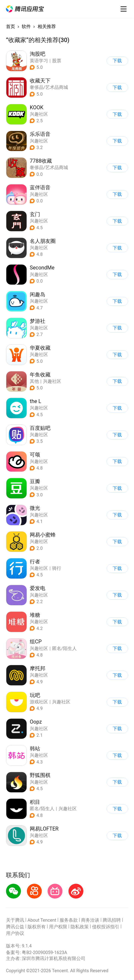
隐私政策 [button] (80, 927)
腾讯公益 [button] (15, 927)
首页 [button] (11, 26)
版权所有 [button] (37, 927)
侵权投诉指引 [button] (106, 927)
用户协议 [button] (15, 933)
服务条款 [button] (69, 920)
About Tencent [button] (42, 920)
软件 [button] (26, 26)
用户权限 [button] (58, 927)
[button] (25, 9)
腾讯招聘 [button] (112, 920)
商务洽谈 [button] (90, 920)
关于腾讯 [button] (15, 920)
